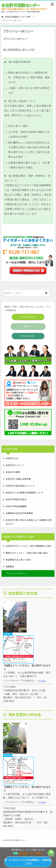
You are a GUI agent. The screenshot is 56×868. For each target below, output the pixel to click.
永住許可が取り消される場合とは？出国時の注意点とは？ (29, 522)
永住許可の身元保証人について (20, 486)
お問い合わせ (28, 317)
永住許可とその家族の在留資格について (24, 493)
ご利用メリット (28, 326)
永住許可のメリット (15, 465)
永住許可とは (12, 458)
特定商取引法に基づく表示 (18, 560)
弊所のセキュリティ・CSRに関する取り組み (27, 553)
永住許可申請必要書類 (16, 506)
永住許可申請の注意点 (16, 499)
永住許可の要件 (13, 472)
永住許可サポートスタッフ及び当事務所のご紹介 (29, 546)
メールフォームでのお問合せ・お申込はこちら (28, 862)
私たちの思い (28, 336)
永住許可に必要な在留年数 (18, 479)
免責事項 (10, 567)
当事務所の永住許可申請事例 (19, 513)
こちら (42, 681)
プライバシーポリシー (16, 573)
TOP (18, 17)
